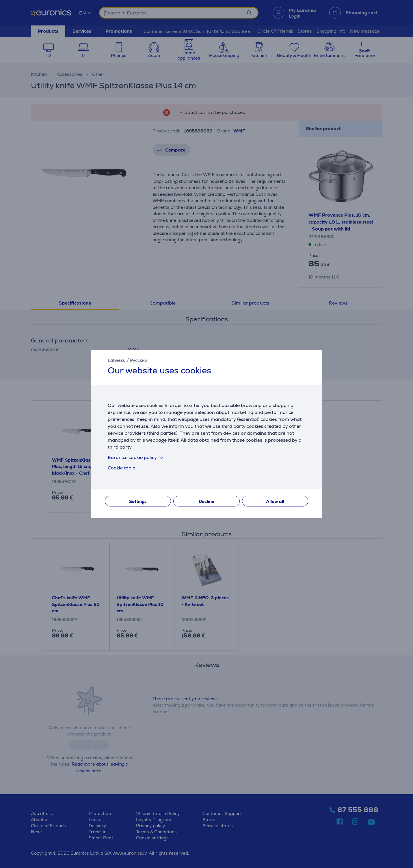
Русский (139, 360)
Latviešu (117, 360)
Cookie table (121, 468)
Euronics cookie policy (137, 457)
